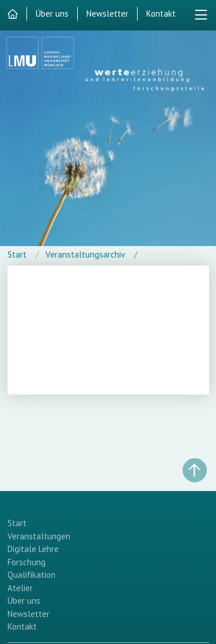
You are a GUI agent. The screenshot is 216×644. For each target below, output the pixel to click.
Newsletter (107, 14)
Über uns (52, 14)
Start (17, 254)
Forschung (26, 562)
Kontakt (161, 14)
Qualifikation (31, 575)
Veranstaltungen (39, 536)
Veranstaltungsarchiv (85, 254)
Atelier (20, 588)
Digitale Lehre (33, 549)
